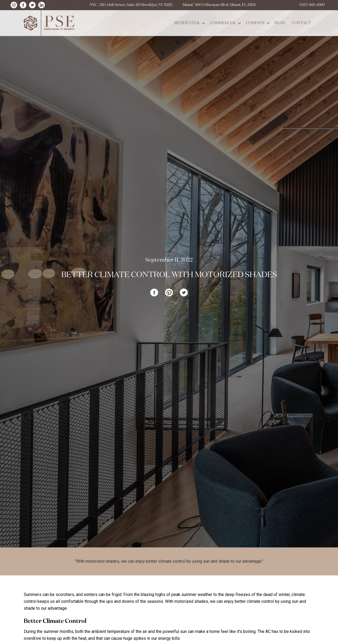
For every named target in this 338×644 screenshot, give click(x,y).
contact (301, 22)
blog (280, 22)
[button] (189, 22)
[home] (50, 22)
